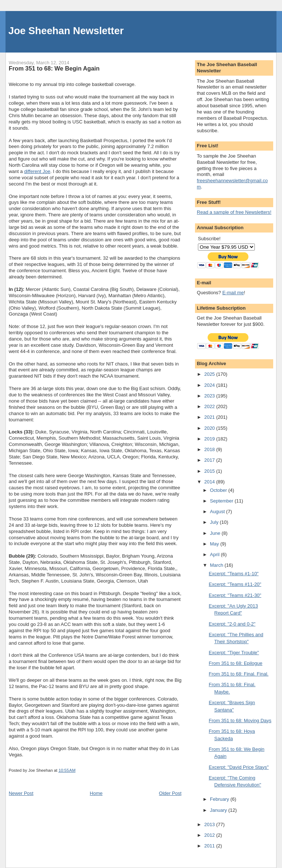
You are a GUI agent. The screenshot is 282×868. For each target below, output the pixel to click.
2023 (210, 396)
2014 (210, 482)
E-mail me (233, 293)
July (215, 522)
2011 (210, 846)
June (216, 533)
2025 (210, 374)
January (219, 810)
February (220, 799)
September (222, 501)
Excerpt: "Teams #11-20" (235, 584)
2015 (210, 471)
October (219, 490)
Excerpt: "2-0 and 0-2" (232, 624)
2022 (210, 406)
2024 (210, 385)
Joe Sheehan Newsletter (66, 31)
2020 (210, 428)
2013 (210, 824)
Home (96, 793)
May (215, 544)
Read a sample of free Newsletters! (234, 212)
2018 (210, 449)
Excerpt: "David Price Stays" (239, 767)
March (217, 565)
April (216, 554)
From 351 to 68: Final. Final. (239, 674)
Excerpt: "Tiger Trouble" (234, 653)
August (218, 512)
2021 (210, 417)
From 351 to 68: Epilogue (236, 663)
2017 (210, 460)
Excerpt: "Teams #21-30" (235, 595)
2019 (210, 439)
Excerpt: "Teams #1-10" (234, 574)
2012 (210, 835)
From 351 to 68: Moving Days (240, 721)
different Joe (37, 171)
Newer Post (21, 793)
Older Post (170, 793)
